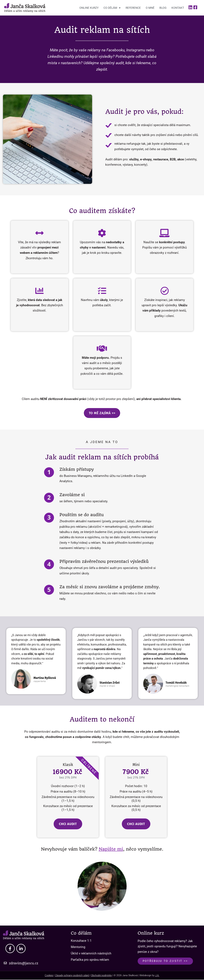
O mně (150, 8)
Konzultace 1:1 (81, 941)
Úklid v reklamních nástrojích (91, 954)
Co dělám (112, 8)
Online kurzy (89, 8)
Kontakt (178, 8)
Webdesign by (149, 976)
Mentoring (78, 947)
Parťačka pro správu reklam (90, 960)
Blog (163, 8)
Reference (133, 8)
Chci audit (68, 824)
